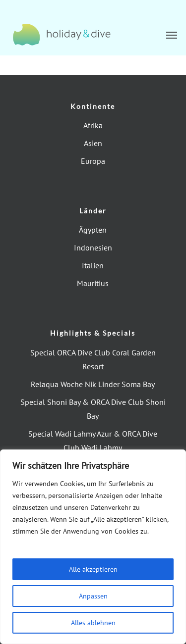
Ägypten (93, 230)
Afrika (93, 125)
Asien (93, 143)
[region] (93, 547)
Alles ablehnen (93, 623)
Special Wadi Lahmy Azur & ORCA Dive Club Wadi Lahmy (93, 441)
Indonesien (93, 248)
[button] (172, 35)
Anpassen (93, 596)
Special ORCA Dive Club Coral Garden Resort (93, 359)
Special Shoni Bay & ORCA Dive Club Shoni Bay (93, 409)
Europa (93, 161)
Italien (93, 265)
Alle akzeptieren (93, 569)
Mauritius (93, 283)
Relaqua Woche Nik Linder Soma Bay (93, 384)
